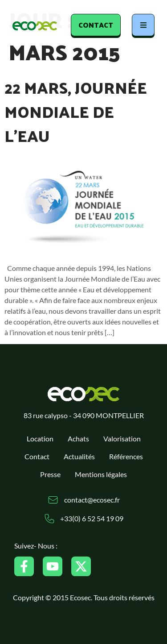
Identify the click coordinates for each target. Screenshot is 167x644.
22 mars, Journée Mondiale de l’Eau (76, 111)
